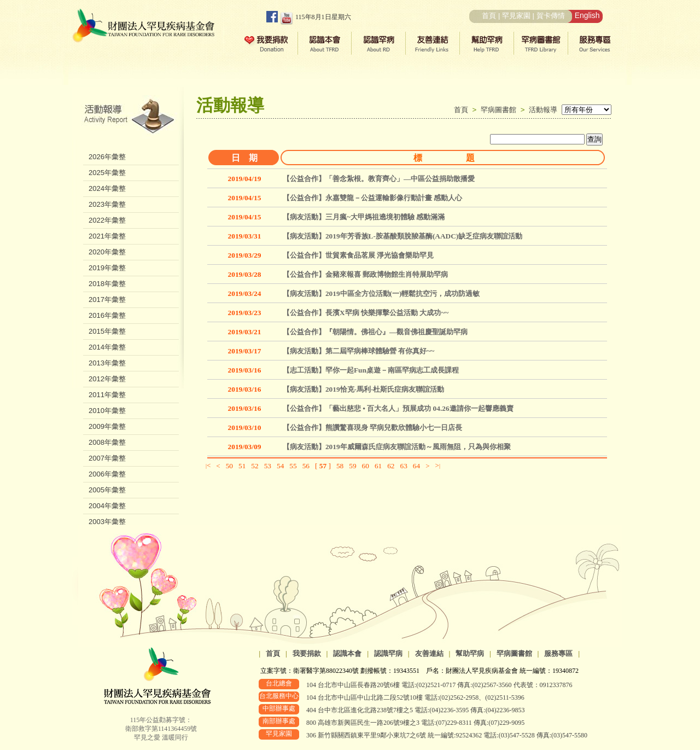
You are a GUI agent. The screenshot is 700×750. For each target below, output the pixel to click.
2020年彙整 (107, 252)
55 (293, 466)
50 (229, 466)
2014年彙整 (107, 347)
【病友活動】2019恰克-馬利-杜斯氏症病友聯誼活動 (364, 389)
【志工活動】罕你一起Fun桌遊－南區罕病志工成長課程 (371, 370)
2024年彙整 (107, 188)
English (587, 15)
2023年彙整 (107, 204)
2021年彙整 (107, 236)
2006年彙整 (107, 474)
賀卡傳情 (551, 16)
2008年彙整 (107, 442)
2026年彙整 (107, 157)
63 (404, 466)
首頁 (489, 16)
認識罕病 (388, 653)
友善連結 (429, 653)
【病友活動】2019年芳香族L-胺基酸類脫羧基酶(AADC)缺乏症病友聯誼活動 (402, 236)
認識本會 (347, 653)
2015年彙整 (107, 331)
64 (416, 466)
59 (352, 466)
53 (268, 466)
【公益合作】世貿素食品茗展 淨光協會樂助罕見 (358, 255)
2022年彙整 (107, 220)
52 (255, 466)
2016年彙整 (107, 315)
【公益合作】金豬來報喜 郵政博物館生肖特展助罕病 (365, 274)
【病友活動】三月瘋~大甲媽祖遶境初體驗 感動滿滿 (364, 217)
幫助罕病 (470, 653)
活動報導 (543, 110)
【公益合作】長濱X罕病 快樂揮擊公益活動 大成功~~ (366, 313)
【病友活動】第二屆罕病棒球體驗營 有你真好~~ (358, 351)
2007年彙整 (107, 458)
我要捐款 (307, 653)
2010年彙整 (107, 411)
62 (391, 466)
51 (242, 466)
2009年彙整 (107, 426)
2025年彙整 (107, 173)
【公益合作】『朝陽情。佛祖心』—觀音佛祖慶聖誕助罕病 (375, 332)
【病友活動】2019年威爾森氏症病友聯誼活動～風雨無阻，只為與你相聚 (397, 447)
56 (306, 466)
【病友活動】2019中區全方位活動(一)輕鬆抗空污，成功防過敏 (381, 293)
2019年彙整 (107, 268)
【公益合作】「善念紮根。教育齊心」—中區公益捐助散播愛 (379, 179)
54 (280, 466)
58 (340, 466)
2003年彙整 (107, 522)
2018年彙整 (107, 284)
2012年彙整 (107, 379)
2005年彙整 (107, 490)
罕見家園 (516, 16)
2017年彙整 (107, 300)
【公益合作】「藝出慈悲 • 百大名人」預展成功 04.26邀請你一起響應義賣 (398, 408)
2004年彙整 (107, 506)
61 (378, 466)
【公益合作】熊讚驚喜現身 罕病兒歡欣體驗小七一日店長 (372, 428)
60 (366, 466)
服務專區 (558, 653)
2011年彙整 (107, 395)
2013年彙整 (107, 363)
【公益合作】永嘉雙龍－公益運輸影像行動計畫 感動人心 (372, 198)
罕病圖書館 (501, 110)
